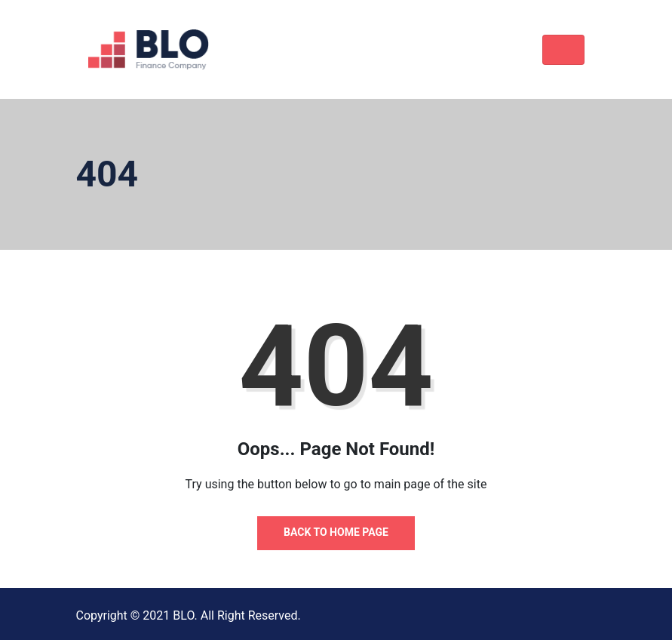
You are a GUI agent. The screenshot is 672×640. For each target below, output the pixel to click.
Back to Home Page (336, 532)
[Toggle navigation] (563, 50)
